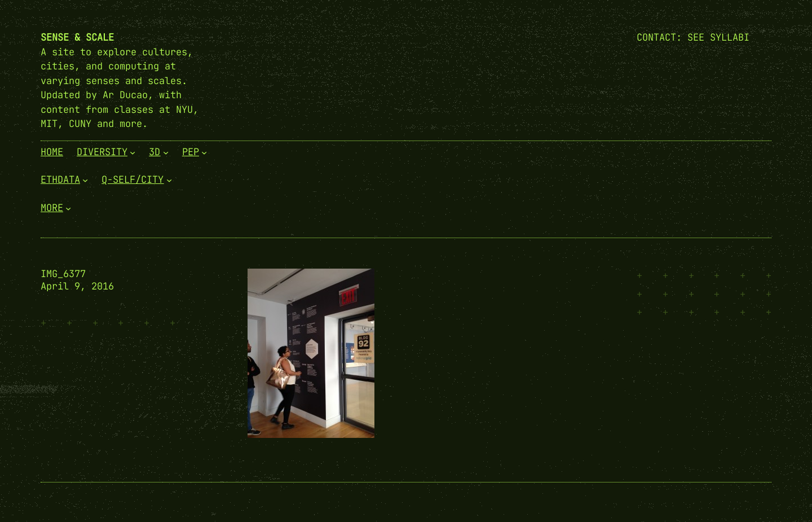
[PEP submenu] (204, 152)
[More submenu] (68, 208)
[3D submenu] (166, 152)
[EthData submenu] (85, 180)
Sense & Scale (77, 37)
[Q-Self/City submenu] (169, 180)
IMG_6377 (63, 274)
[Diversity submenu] (133, 152)
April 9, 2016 (77, 286)
